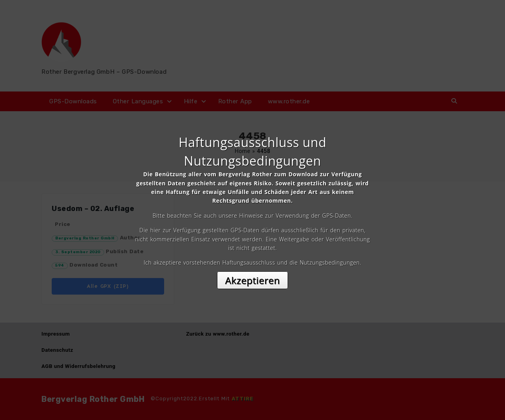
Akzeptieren (253, 280)
